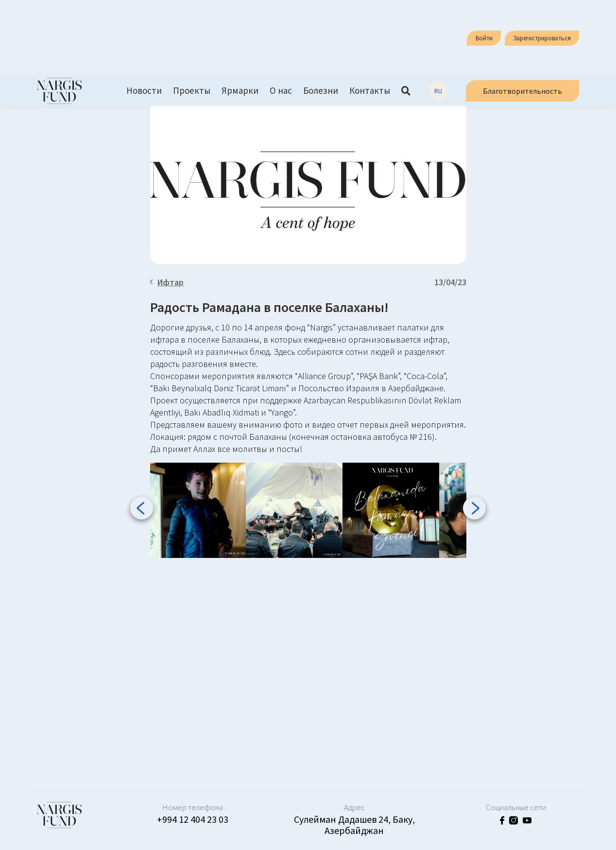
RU (438, 91)
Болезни (321, 91)
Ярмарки (240, 91)
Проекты (192, 91)
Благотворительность (522, 91)
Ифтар (167, 282)
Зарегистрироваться (542, 38)
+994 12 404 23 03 (193, 819)
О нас (281, 91)
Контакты (370, 91)
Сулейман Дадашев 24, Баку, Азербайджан (354, 825)
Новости (144, 91)
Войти (484, 38)
